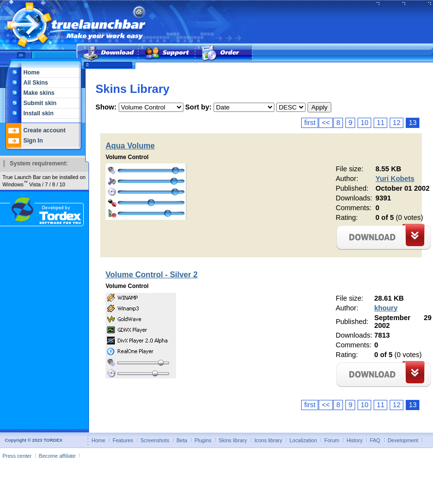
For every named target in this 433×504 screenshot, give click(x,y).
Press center (17, 456)
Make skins (39, 93)
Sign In (33, 141)
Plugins (203, 440)
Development (403, 440)
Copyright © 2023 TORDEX (34, 440)
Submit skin (40, 103)
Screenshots (155, 440)
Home (31, 72)
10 (364, 123)
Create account (45, 130)
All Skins (36, 83)
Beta (182, 440)
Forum (332, 440)
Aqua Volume (130, 146)
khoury (386, 308)
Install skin (38, 113)
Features (123, 440)
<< (326, 123)
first (310, 123)
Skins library (233, 440)
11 (380, 123)
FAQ (375, 440)
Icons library (268, 440)
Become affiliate (57, 456)
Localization (303, 440)
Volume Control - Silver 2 (152, 275)
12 (397, 123)
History (354, 440)
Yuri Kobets (395, 179)
